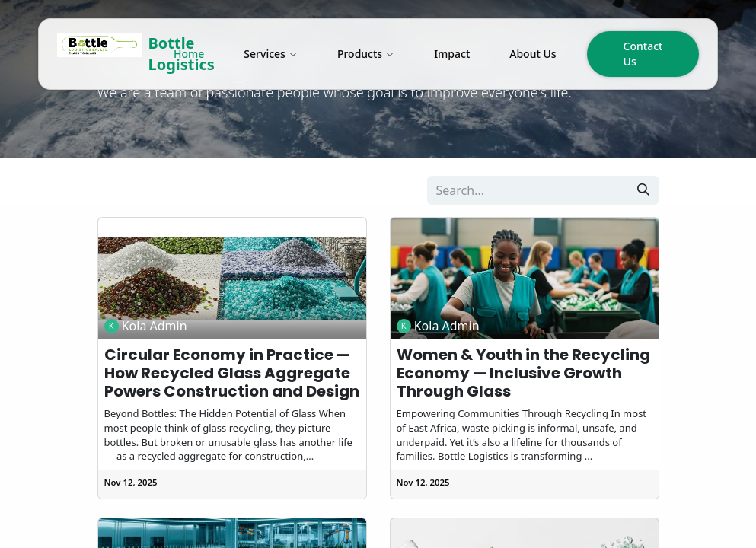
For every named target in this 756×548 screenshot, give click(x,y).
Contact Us (643, 54)
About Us (533, 54)
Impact (452, 54)
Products (366, 54)
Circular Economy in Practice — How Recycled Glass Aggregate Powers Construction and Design (232, 373)
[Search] (643, 190)
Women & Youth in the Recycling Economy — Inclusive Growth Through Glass (523, 373)
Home (189, 54)
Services (271, 54)
